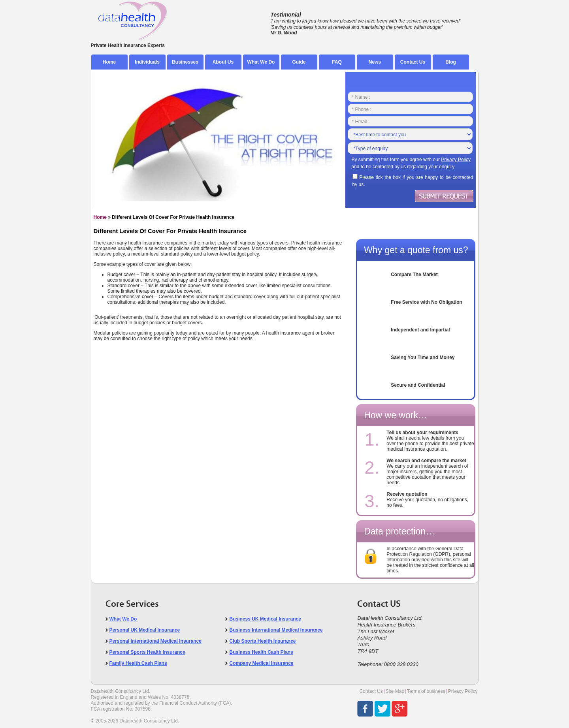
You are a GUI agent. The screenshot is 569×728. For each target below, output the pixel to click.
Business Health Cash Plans (261, 652)
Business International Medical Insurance (276, 630)
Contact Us (413, 62)
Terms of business (426, 691)
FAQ (337, 62)
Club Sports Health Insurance (262, 641)
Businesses (185, 62)
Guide (299, 62)
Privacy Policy (463, 691)
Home (109, 62)
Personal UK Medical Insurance (145, 630)
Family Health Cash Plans (138, 663)
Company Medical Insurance (261, 663)
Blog (451, 62)
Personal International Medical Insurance (155, 641)
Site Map (395, 691)
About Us (223, 62)
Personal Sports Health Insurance (147, 652)
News (375, 62)
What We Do (261, 62)
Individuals (147, 62)
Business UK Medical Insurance (265, 619)
